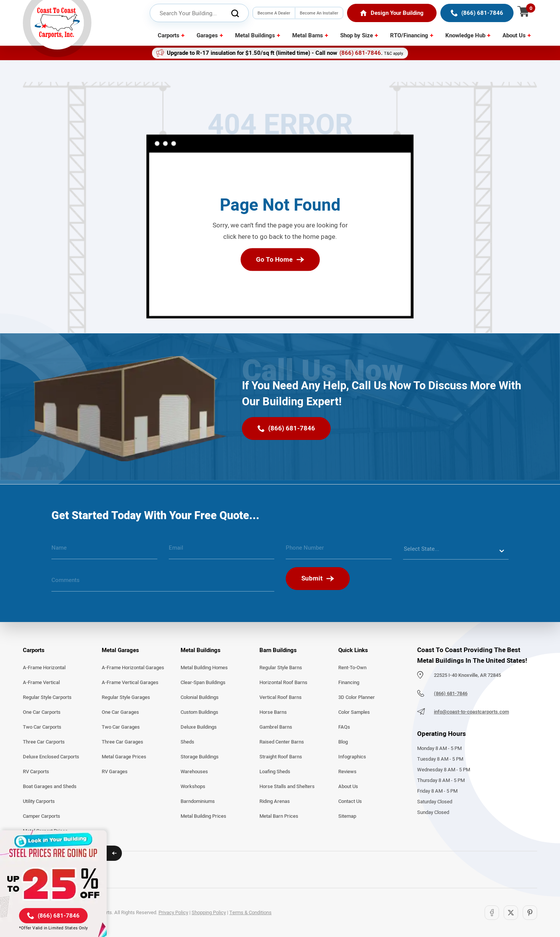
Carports (169, 35)
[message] (163, 583)
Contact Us (350, 801)
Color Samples (354, 712)
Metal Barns (308, 35)
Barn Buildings (278, 650)
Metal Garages (120, 650)
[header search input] (199, 13)
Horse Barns (273, 712)
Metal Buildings (255, 35)
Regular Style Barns (281, 668)
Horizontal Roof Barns (283, 683)
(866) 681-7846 (360, 53)
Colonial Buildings (200, 697)
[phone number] (339, 551)
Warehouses (194, 772)
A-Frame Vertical (41, 683)
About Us (514, 35)
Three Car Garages (122, 742)
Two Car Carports (42, 727)
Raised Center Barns (282, 742)
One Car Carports (42, 712)
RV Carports (36, 772)
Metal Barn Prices (279, 816)
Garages (207, 35)
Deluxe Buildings (199, 727)
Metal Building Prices (203, 816)
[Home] (392, 13)
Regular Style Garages (126, 697)
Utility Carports (39, 801)
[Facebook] (492, 913)
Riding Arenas (275, 801)
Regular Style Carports (47, 697)
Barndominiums (198, 801)
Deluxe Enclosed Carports (51, 757)
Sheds (187, 742)
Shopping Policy (209, 913)
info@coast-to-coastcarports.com (471, 712)
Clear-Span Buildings (203, 683)
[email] (222, 551)
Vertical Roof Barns (281, 697)
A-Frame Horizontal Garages (133, 668)
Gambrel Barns (276, 727)
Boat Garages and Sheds (50, 787)
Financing (349, 683)
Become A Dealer (274, 13)
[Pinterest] (530, 913)
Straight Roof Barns (281, 757)
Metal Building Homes (204, 668)
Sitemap (347, 816)
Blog (343, 742)
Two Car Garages (121, 727)
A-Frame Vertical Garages (130, 683)
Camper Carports (42, 816)
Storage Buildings (200, 757)
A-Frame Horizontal (44, 668)
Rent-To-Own (352, 668)
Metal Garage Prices (124, 757)
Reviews (347, 772)
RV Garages (115, 772)
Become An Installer (319, 13)
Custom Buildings (199, 712)
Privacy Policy (173, 913)
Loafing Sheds (275, 772)
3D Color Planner (357, 697)
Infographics (352, 757)
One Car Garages (120, 712)
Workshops (193, 787)
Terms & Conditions (250, 913)
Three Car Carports (44, 742)
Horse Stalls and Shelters (287, 787)
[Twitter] (511, 913)
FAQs (344, 727)
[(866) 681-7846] (477, 13)
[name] (104, 551)
